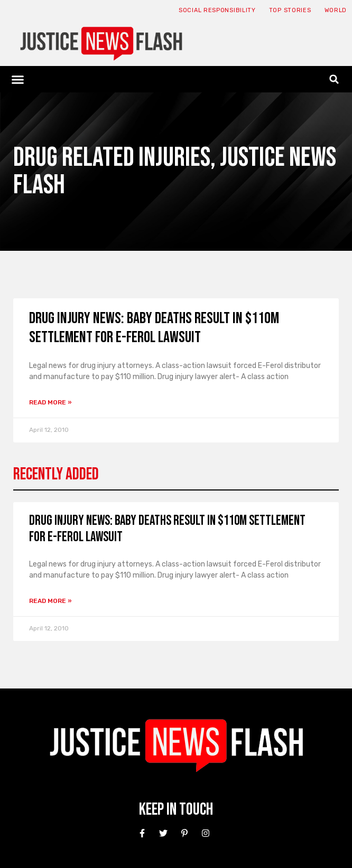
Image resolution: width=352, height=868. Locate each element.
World (336, 10)
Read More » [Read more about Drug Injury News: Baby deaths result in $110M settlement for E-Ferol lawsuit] (50, 402)
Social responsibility (217, 10)
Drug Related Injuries (112, 158)
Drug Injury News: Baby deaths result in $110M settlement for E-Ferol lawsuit (154, 328)
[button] (18, 79)
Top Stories (290, 10)
